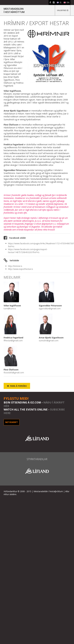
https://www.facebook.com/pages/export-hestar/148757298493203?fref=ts (28, 251)
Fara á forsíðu (17, 386)
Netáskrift (12, 422)
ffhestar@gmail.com (13, 341)
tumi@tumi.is (10, 308)
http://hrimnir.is (15, 266)
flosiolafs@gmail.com (14, 373)
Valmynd (63, 10)
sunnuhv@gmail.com (49, 341)
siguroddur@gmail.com (50, 308)
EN (66, 2)
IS (59, 2)
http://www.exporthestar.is (21, 269)
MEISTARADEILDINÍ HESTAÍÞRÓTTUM (14, 10)
